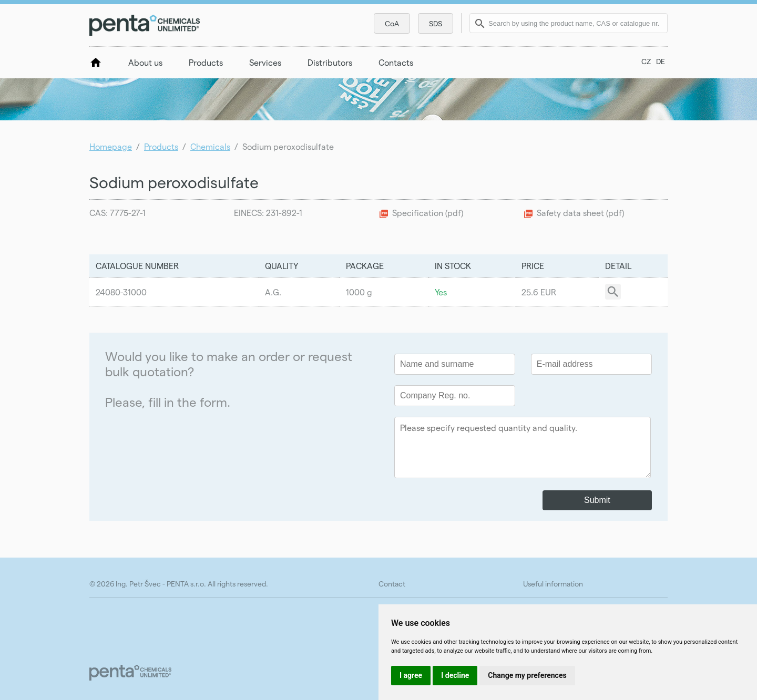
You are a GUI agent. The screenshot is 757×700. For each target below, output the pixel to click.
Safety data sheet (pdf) (580, 213)
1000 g (359, 292)
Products (206, 62)
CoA (392, 23)
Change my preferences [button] (527, 675)
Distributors (330, 62)
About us (145, 62)
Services (265, 62)
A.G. (273, 292)
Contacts (396, 62)
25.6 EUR (539, 292)
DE (661, 61)
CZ (646, 61)
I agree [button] (411, 675)
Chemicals (210, 146)
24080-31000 (121, 292)
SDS (436, 23)
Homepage (111, 146)
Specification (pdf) (428, 213)
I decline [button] (455, 675)
